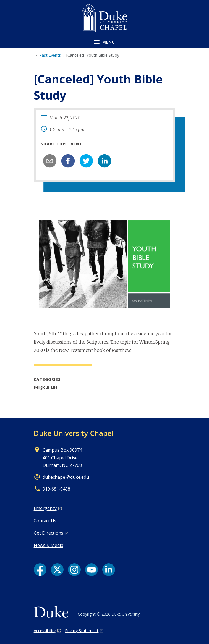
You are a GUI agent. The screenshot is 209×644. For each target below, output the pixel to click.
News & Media (49, 545)
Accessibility (45, 631)
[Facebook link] (40, 570)
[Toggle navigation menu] (104, 42)
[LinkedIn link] (109, 570)
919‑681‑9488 (57, 489)
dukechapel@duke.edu (66, 477)
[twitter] (86, 161)
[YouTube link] (92, 570)
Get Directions (49, 533)
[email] (50, 161)
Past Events (50, 55)
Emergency (45, 508)
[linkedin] (104, 161)
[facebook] (68, 161)
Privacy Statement (82, 631)
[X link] (57, 570)
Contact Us (45, 521)
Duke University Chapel (74, 433)
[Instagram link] (74, 570)
